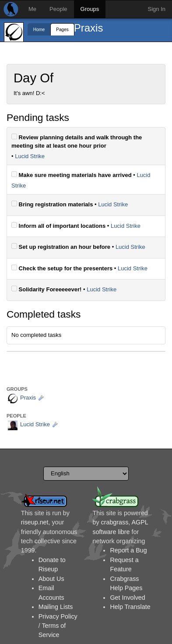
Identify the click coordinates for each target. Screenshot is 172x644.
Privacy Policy (58, 616)
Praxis (89, 28)
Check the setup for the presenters (62, 268)
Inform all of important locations (58, 226)
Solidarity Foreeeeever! (46, 289)
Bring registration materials (52, 204)
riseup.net (35, 522)
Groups (90, 9)
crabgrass (115, 522)
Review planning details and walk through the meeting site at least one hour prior (77, 141)
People (58, 9)
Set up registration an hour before (61, 247)
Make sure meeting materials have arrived (72, 175)
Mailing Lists (56, 607)
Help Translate (130, 607)
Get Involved (127, 598)
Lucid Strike (30, 156)
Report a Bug (128, 550)
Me (32, 9)
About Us (51, 579)
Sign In (157, 9)
